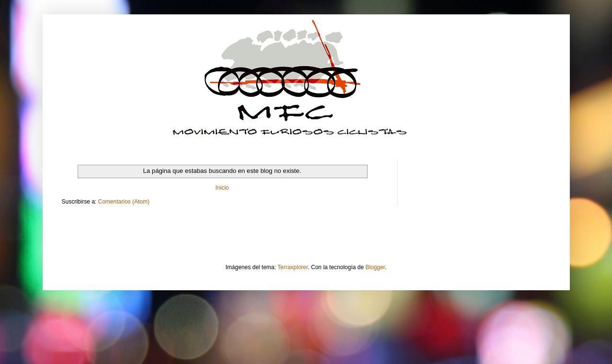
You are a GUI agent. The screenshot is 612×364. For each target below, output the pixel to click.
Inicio (222, 188)
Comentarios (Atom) (124, 202)
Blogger (375, 267)
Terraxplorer (293, 267)
